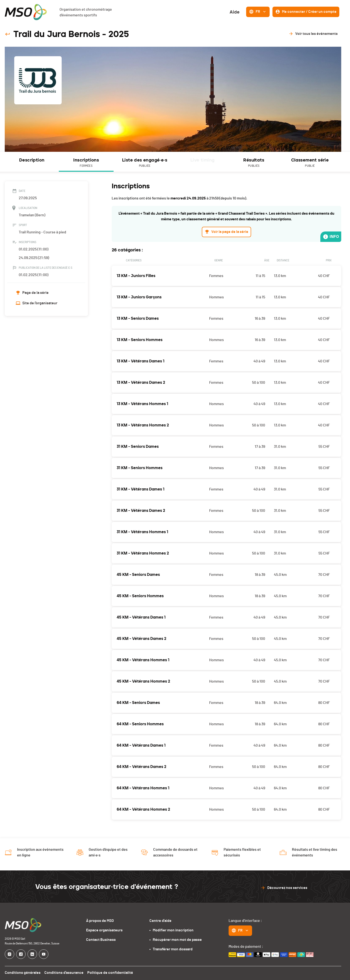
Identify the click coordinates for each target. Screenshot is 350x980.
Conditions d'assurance (63, 973)
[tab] (32, 162)
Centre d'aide (161, 921)
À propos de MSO (101, 921)
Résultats (254, 163)
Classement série (310, 163)
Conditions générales (22, 973)
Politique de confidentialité (109, 973)
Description (32, 160)
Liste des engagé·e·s (145, 163)
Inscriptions (86, 163)
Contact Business (102, 940)
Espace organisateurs (105, 930)
